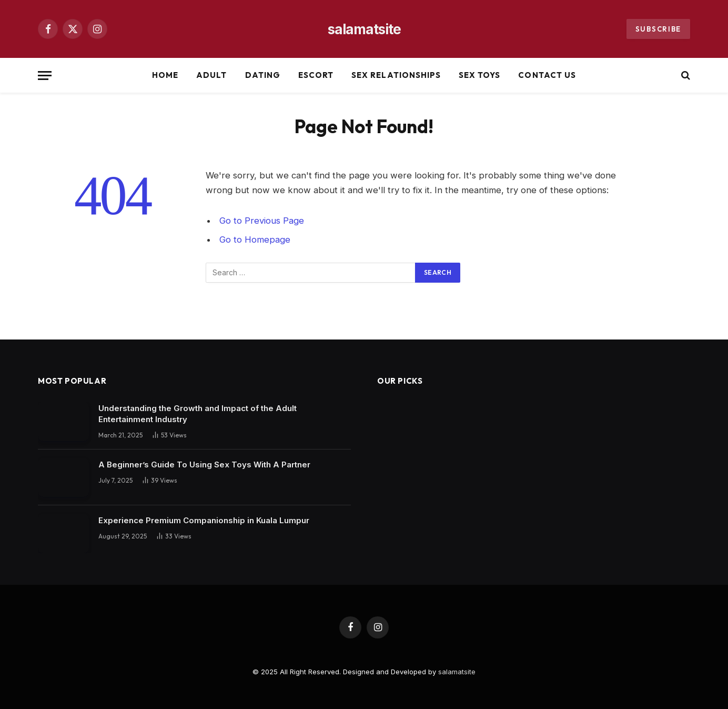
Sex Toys (479, 75)
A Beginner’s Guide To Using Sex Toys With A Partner (204, 465)
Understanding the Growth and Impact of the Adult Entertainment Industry (198, 414)
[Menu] (45, 76)
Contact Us (547, 75)
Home (165, 75)
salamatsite (457, 672)
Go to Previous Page (262, 221)
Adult (211, 75)
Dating (263, 75)
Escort (316, 75)
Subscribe (658, 29)
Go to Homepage (255, 239)
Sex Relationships (396, 75)
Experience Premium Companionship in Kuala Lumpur (204, 520)
